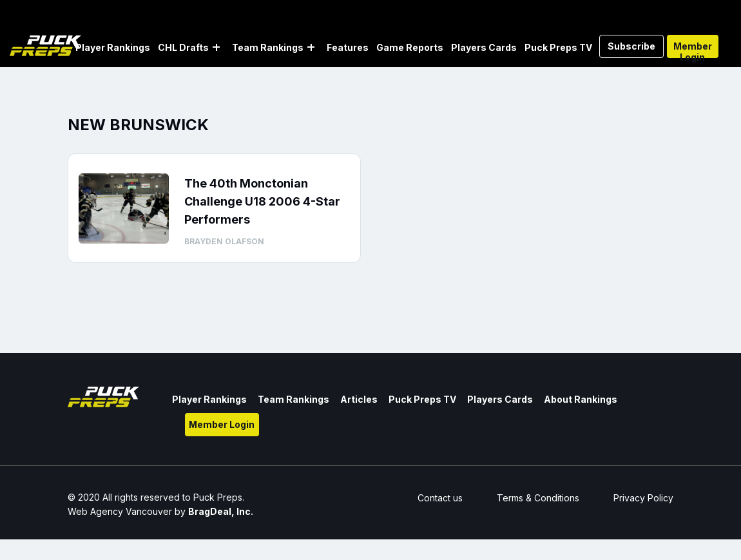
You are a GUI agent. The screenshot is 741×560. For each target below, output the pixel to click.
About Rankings (581, 399)
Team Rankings (268, 47)
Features (348, 47)
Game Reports (410, 47)
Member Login (693, 49)
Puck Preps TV (558, 47)
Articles (359, 399)
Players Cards (484, 47)
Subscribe (631, 46)
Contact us (440, 498)
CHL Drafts (183, 47)
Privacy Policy (643, 498)
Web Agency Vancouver (120, 511)
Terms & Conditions (538, 498)
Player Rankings (113, 47)
